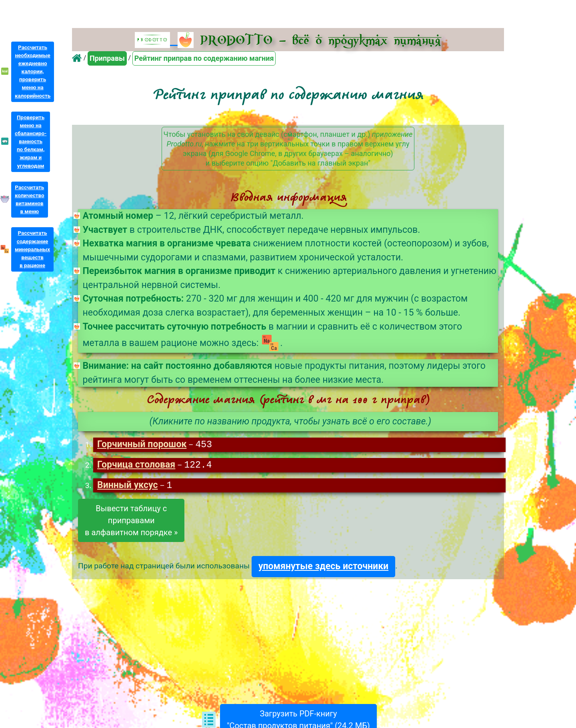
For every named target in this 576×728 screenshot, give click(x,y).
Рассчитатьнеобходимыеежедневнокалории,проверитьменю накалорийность (33, 72)
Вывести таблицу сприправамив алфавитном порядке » (131, 522)
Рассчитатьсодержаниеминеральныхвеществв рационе (32, 249)
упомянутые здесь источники (323, 567)
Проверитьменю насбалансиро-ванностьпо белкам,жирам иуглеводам (31, 142)
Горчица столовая (136, 466)
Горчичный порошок (142, 445)
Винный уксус (127, 487)
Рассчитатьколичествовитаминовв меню (30, 199)
